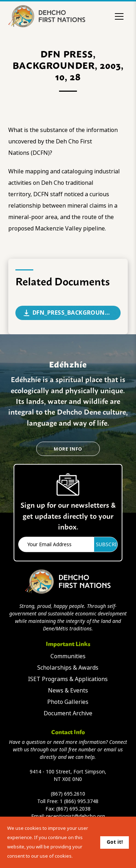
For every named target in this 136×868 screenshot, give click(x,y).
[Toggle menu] (119, 16)
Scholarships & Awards (68, 668)
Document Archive (68, 713)
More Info (68, 449)
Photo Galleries (68, 702)
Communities (68, 656)
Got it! (115, 842)
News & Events (68, 691)
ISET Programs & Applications (68, 679)
